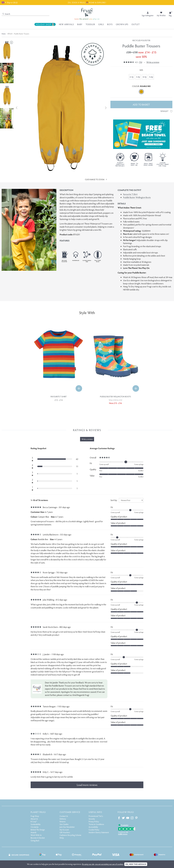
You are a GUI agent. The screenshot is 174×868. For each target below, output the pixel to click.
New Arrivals (66, 24)
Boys (110, 24)
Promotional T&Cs (96, 816)
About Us (34, 819)
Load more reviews (87, 785)
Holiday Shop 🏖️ (45, 24)
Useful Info (95, 812)
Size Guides (64, 824)
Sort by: (114, 500)
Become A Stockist (38, 838)
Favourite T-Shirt (130, 194)
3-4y (138, 77)
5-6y (151, 77)
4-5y (145, 77)
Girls (101, 24)
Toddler (90, 24)
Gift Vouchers (65, 832)
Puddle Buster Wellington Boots (137, 197)
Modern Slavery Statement (99, 832)
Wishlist (166, 111)
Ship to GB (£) (10, 2)
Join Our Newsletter (67, 827)
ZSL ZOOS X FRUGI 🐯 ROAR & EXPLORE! (87, 2)
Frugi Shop (35, 816)
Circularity (35, 827)
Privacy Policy (94, 821)
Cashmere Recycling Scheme (70, 835)
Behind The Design (38, 830)
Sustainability (36, 824)
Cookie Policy (94, 830)
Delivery (63, 819)
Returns (63, 821)
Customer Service (70, 812)
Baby (80, 24)
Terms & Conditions (96, 824)
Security (92, 819)
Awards (33, 832)
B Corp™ (34, 821)
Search (6, 14)
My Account (64, 830)
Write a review (153, 62)
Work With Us (36, 835)
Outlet (136, 24)
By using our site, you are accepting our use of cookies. (103, 864)
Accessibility (93, 827)
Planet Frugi (38, 812)
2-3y (132, 77)
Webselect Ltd (107, 860)
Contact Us (64, 816)
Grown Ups (122, 24)
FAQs (62, 838)
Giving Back (35, 841)
